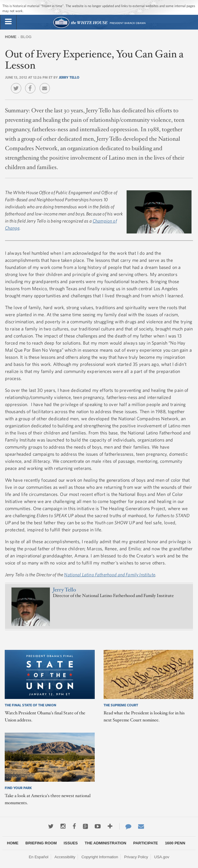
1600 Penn (175, 843)
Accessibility (65, 857)
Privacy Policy (136, 857)
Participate (146, 843)
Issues (71, 843)
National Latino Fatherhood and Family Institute (110, 575)
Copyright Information (100, 857)
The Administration (105, 843)
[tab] (8, 22)
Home (11, 37)
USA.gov (162, 857)
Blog (26, 37)
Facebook (32, 84)
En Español (39, 857)
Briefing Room (41, 843)
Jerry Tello (69, 77)
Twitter (18, 84)
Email (46, 84)
